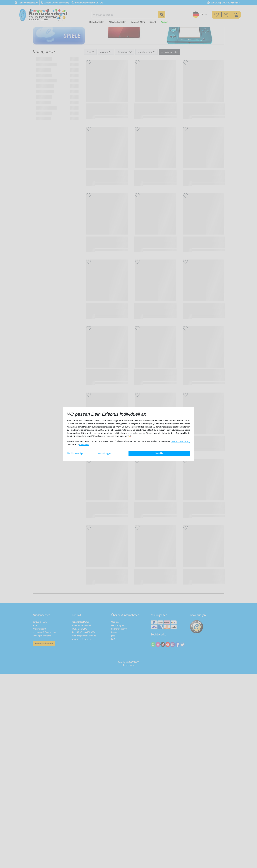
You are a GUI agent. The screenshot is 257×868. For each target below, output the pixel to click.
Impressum (84, 445)
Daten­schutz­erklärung (180, 441)
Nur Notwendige (75, 453)
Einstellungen (104, 453)
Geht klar (159, 453)
